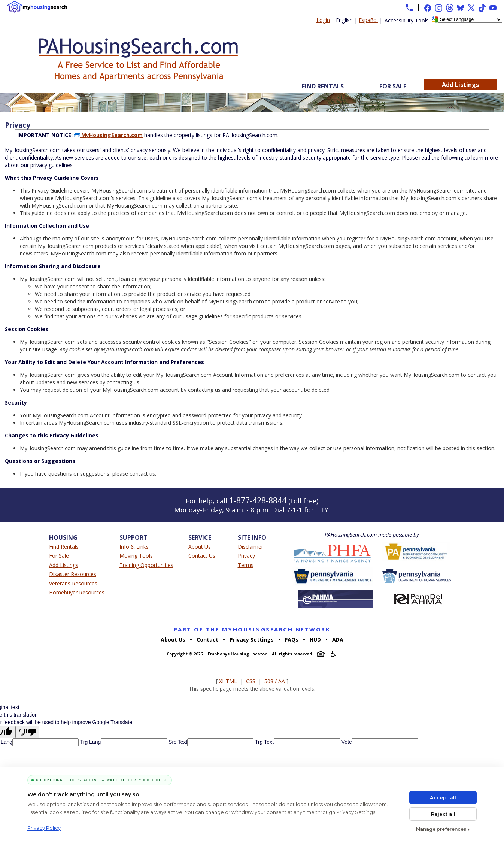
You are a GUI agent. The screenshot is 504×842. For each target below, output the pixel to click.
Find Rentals (323, 86)
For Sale (393, 86)
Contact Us (202, 556)
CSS (251, 681)
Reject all (443, 814)
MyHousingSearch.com (108, 135)
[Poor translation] (27, 732)
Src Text (177, 742)
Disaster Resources (73, 574)
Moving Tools (136, 556)
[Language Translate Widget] (470, 19)
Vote (346, 742)
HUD (315, 640)
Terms (246, 565)
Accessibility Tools (407, 20)
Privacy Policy (44, 828)
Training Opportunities (146, 565)
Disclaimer (251, 547)
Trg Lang (90, 742)
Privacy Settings (252, 640)
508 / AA (275, 681)
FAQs (292, 640)
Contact (207, 640)
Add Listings (460, 85)
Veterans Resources (73, 583)
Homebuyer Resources (77, 592)
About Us (200, 547)
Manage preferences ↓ (443, 829)
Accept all (443, 797)
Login (323, 20)
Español (368, 20)
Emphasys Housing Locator (237, 654)
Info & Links (134, 547)
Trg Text (263, 742)
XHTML (228, 681)
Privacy (246, 556)
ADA (338, 640)
